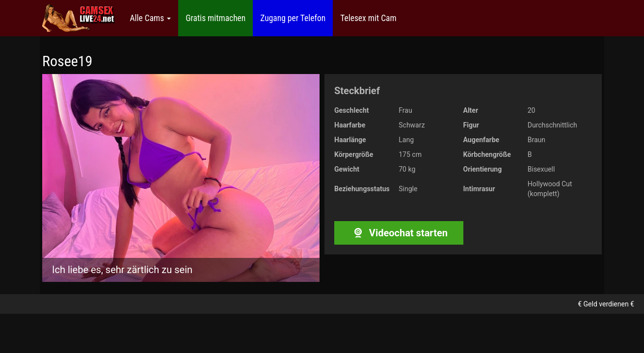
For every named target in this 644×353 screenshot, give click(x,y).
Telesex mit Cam (368, 18)
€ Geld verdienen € (606, 304)
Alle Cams (150, 18)
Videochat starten (399, 233)
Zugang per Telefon (293, 18)
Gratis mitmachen (215, 18)
